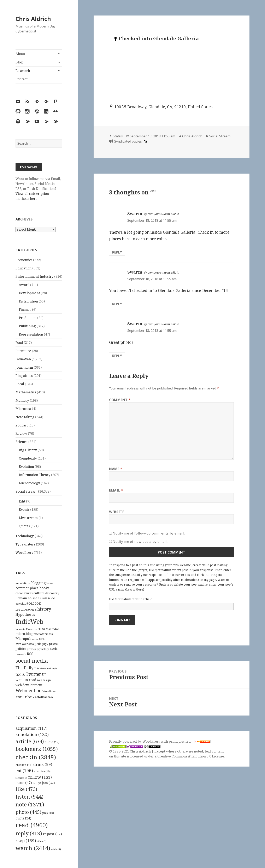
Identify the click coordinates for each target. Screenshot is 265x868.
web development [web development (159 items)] (29, 685)
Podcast (22, 425)
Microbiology (29, 483)
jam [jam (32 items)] (48, 783)
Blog (19, 62)
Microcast (23, 409)
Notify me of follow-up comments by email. (149, 533)
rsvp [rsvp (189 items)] (26, 841)
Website (117, 512)
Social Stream (26, 491)
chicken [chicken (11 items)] (24, 765)
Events (24, 510)
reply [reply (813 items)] (29, 833)
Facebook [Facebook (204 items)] (33, 603)
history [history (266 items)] (44, 609)
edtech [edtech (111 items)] (20, 604)
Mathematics (26, 392)
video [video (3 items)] (42, 841)
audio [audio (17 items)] (52, 742)
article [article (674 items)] (30, 741)
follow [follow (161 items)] (40, 777)
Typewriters (25, 544)
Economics (24, 260)
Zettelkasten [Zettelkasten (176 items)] (43, 697)
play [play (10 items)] (48, 813)
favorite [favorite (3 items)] (22, 778)
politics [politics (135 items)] (21, 649)
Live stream (28, 518)
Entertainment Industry (34, 276)
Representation (31, 334)
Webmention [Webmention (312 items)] (29, 691)
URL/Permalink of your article (131, 599)
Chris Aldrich (33, 19)
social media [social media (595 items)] (32, 661)
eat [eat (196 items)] (24, 771)
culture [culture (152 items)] (39, 593)
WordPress (24, 552)
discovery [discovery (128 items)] (52, 593)
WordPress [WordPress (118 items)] (49, 691)
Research (23, 71)
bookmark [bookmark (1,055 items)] (37, 749)
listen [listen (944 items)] (30, 797)
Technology (25, 536)
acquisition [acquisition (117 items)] (31, 728)
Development (29, 293)
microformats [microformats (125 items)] (43, 634)
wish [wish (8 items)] (56, 849)
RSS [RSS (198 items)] (30, 654)
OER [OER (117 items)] (42, 639)
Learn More (135, 589)
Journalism (24, 367)
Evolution (26, 467)
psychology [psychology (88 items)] (43, 649)
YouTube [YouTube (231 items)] (24, 697)
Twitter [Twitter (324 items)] (33, 674)
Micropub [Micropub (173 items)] (23, 639)
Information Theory (35, 475)
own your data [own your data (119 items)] (25, 644)
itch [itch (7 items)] (37, 783)
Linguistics (24, 376)
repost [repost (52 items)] (52, 834)
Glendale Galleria (176, 38)
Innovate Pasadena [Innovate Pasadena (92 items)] (26, 629)
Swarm (135, 214)
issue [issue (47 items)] (24, 783)
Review (21, 433)
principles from (190, 741)
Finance (25, 310)
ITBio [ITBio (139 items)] (41, 629)
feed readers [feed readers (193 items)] (26, 609)
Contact (22, 79)
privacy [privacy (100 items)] (31, 649)
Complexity (28, 458)
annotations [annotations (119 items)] (23, 583)
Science (22, 442)
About (20, 54)
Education (23, 268)
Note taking (25, 417)
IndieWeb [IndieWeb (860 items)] (30, 622)
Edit (22, 501)
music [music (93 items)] (35, 639)
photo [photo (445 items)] (28, 812)
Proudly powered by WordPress (135, 741)
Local (20, 384)
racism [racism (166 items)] (55, 649)
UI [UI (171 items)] (44, 675)
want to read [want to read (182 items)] (26, 680)
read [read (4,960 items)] (32, 825)
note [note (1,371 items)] (30, 804)
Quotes (24, 526)
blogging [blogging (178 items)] (39, 583)
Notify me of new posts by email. (140, 542)
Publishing (27, 326)
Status (118, 136)
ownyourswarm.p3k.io (163, 214)
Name (116, 469)
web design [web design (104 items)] (44, 680)
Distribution (28, 301)
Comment (120, 400)
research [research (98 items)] (21, 654)
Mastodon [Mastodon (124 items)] (53, 629)
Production (28, 318)
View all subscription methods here (32, 196)
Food (19, 343)
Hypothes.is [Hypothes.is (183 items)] (25, 614)
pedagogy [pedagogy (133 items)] (41, 644)
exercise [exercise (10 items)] (42, 771)
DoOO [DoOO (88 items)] (52, 598)
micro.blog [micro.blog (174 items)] (24, 634)
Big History (28, 450)
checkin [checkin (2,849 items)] (36, 757)
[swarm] (145, 141)
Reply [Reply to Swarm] (117, 252)
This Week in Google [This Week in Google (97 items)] (46, 668)
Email (116, 490)
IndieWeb (23, 359)
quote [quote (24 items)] (23, 818)
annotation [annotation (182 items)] (32, 734)
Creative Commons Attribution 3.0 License (191, 756)
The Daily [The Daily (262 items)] (25, 668)
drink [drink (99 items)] (43, 764)
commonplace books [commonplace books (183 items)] (33, 588)
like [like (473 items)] (26, 789)
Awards (25, 285)
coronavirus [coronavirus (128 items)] (24, 593)
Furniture (23, 351)
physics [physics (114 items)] (54, 644)
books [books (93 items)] (50, 583)
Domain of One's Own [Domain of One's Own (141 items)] (31, 598)
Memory (22, 400)
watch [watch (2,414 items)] (33, 848)
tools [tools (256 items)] (20, 674)
